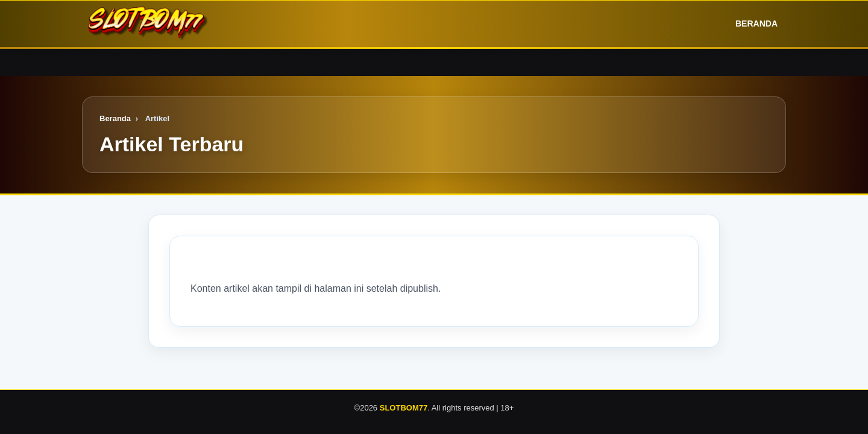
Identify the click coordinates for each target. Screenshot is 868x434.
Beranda (748, 24)
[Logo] (148, 24)
